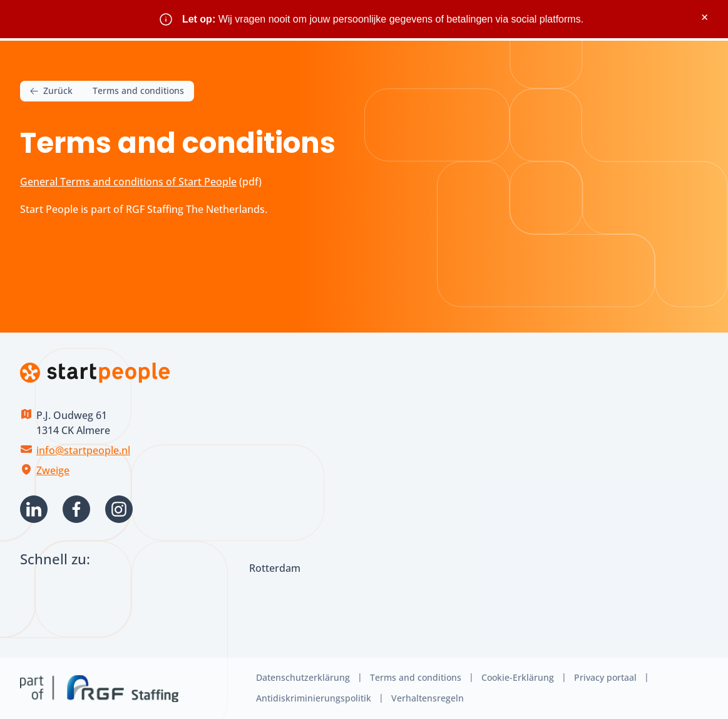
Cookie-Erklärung (518, 677)
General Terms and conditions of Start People (128, 182)
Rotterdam (275, 568)
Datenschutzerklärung (303, 677)
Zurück (51, 91)
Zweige (53, 470)
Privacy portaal (605, 677)
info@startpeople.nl (83, 450)
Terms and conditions (416, 677)
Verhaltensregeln (428, 698)
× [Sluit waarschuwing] (705, 17)
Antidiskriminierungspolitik (314, 698)
